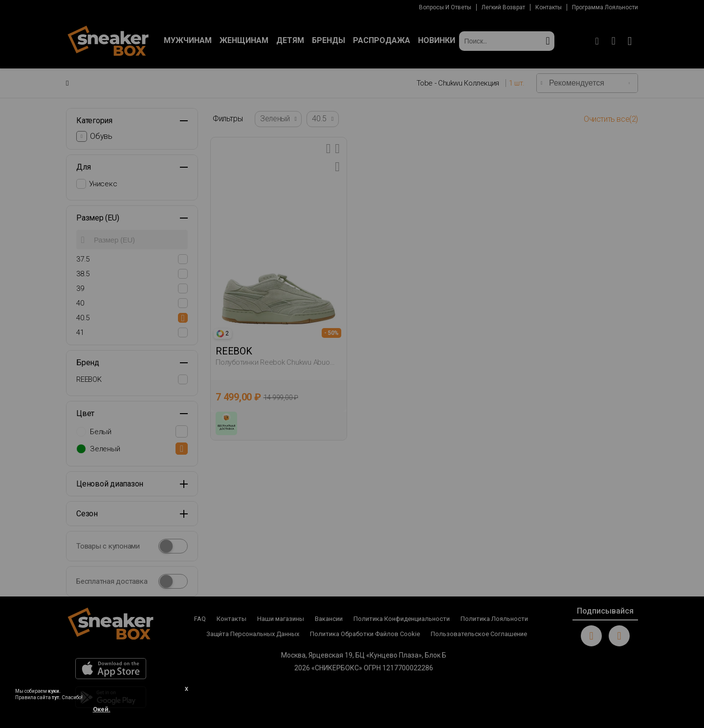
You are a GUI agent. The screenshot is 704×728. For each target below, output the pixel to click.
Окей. (102, 709)
